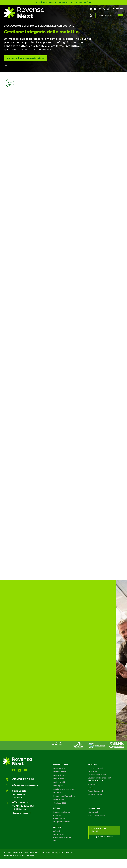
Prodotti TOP (59, 793)
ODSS (91, 788)
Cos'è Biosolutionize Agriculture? (56, 2)
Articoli (56, 831)
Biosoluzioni (61, 764)
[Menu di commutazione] (121, 16)
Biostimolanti (59, 768)
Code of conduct (67, 853)
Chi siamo (92, 771)
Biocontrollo (59, 800)
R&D (55, 841)
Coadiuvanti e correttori (64, 789)
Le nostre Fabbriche (97, 775)
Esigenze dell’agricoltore (64, 796)
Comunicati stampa (62, 837)
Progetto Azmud (95, 791)
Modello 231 (51, 853)
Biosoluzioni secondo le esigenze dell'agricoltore (39, 26)
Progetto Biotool (95, 794)
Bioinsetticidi (59, 782)
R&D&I (57, 808)
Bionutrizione (59, 775)
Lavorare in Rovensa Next (99, 778)
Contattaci (93, 812)
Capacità (57, 815)
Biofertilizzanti (60, 772)
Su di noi (93, 764)
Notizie (57, 827)
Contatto (94, 808)
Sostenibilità (95, 781)
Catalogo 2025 (60, 803)
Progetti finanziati (61, 822)
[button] (91, 16)
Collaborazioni (60, 819)
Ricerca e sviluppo (62, 812)
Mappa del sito (37, 853)
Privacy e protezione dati (16, 853)
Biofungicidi (59, 786)
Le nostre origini (95, 768)
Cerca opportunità (97, 815)
